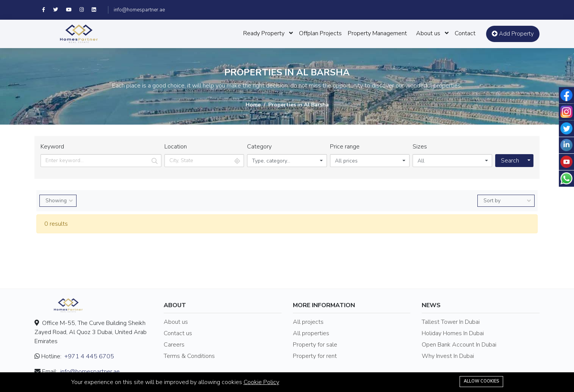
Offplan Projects (320, 33)
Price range (345, 147)
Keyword (52, 147)
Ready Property (264, 33)
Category (259, 147)
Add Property (513, 34)
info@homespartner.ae (139, 10)
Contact (465, 33)
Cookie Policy (261, 382)
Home (253, 105)
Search (510, 161)
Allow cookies (481, 381)
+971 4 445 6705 (89, 356)
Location (176, 147)
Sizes (420, 147)
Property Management (377, 33)
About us (428, 33)
